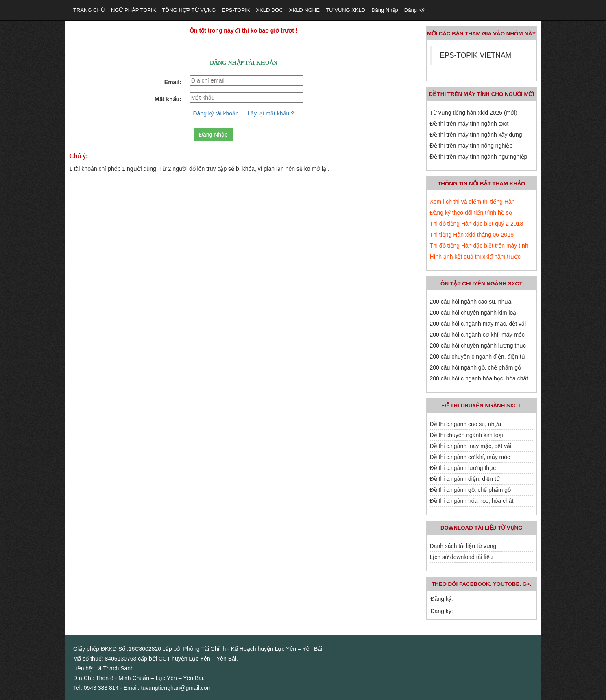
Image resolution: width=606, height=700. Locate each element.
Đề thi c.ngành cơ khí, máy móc (470, 457)
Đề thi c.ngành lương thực (463, 468)
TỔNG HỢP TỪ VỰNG (189, 10)
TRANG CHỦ (89, 10)
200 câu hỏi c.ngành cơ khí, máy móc (477, 335)
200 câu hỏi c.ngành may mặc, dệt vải (478, 324)
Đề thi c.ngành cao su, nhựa (466, 424)
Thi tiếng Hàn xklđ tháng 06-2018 (472, 235)
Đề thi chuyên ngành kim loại (466, 435)
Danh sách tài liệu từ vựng (463, 546)
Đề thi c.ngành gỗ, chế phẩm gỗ (471, 490)
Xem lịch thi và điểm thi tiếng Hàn (472, 202)
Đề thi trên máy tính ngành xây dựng (476, 135)
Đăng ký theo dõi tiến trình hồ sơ (471, 213)
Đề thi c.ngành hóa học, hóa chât (472, 501)
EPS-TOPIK (236, 10)
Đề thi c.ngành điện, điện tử (465, 479)
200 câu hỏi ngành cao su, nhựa (471, 302)
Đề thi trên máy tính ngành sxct (469, 124)
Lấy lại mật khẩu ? (271, 113)
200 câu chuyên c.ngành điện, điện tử (477, 357)
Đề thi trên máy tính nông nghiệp (471, 146)
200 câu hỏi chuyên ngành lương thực (478, 346)
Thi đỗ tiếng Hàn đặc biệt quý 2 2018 (477, 224)
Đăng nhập (385, 10)
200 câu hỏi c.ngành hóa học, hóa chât (479, 378)
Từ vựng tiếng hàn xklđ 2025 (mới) (474, 113)
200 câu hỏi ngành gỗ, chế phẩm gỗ (475, 367)
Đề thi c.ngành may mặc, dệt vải (471, 446)
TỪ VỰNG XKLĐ (346, 10)
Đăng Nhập (213, 135)
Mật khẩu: (168, 99)
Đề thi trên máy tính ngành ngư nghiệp (479, 157)
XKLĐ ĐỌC (269, 10)
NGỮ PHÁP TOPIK (133, 10)
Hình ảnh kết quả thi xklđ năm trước (475, 257)
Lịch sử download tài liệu (461, 557)
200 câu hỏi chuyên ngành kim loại (474, 313)
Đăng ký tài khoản (216, 113)
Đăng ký (414, 10)
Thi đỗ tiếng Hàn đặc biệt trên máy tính (479, 246)
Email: (173, 82)
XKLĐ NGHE (304, 10)
